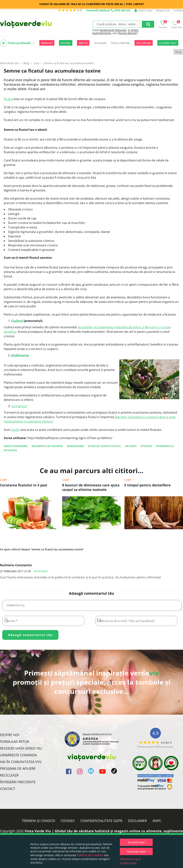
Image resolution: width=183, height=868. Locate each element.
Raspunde (41, 571)
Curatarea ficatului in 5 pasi (24, 485)
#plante (131, 446)
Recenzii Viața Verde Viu (21, 750)
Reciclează (9, 777)
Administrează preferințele (130, 861)
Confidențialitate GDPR (101, 822)
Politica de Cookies (90, 855)
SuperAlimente (102, 33)
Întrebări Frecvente (18, 783)
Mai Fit (83, 43)
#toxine (146, 446)
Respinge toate (136, 851)
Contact (178, 10)
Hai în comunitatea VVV (21, 763)
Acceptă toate (136, 842)
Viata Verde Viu (9, 63)
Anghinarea (20, 355)
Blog (178, 52)
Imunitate (100, 43)
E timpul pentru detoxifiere (148, 485)
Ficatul (8, 99)
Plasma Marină (127, 33)
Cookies (68, 822)
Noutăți (66, 43)
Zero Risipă (144, 43)
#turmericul (165, 446)
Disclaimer (137, 822)
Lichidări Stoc (168, 43)
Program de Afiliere (18, 770)
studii (15, 430)
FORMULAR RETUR (14, 743)
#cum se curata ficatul (105, 446)
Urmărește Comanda (18, 757)
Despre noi (163, 10)
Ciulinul (17, 321)
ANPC (157, 822)
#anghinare (75, 446)
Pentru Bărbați (120, 43)
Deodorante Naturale (113, 30)
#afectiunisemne (16, 446)
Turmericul (19, 406)
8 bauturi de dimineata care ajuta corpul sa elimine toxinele (91, 487)
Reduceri (47, 43)
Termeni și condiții (38, 822)
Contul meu (143, 10)
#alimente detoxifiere (47, 446)
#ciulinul (11, 450)
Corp (4, 480)
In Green (133, 30)
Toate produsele (17, 43)
